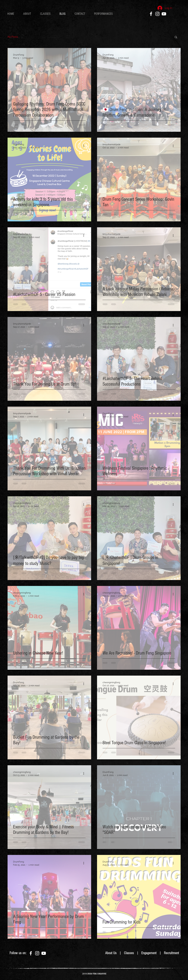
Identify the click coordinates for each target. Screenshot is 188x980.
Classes (129, 953)
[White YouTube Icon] (164, 14)
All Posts (13, 37)
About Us (111, 953)
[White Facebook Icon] (151, 14)
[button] (176, 37)
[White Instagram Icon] (157, 14)
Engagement (149, 953)
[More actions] (85, 56)
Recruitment (171, 953)
